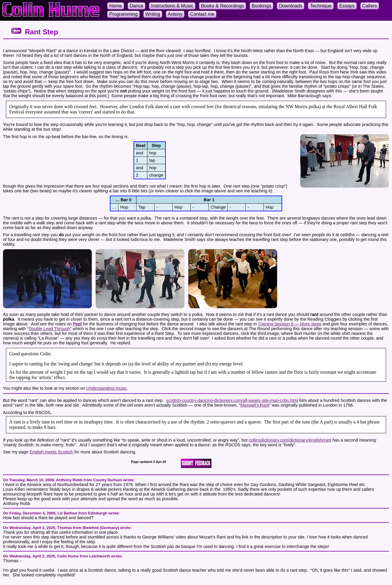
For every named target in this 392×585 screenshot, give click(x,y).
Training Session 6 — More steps (290, 324)
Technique (321, 6)
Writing (153, 14)
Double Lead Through (49, 329)
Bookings (261, 6)
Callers (370, 6)
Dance (136, 6)
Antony (175, 14)
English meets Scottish (51, 452)
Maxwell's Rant (255, 405)
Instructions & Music (172, 6)
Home (116, 6)
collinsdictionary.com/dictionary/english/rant (290, 440)
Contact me (202, 14)
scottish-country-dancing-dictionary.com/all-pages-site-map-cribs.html (232, 400)
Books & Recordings (222, 6)
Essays (347, 6)
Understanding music (107, 388)
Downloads (291, 6)
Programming (123, 14)
